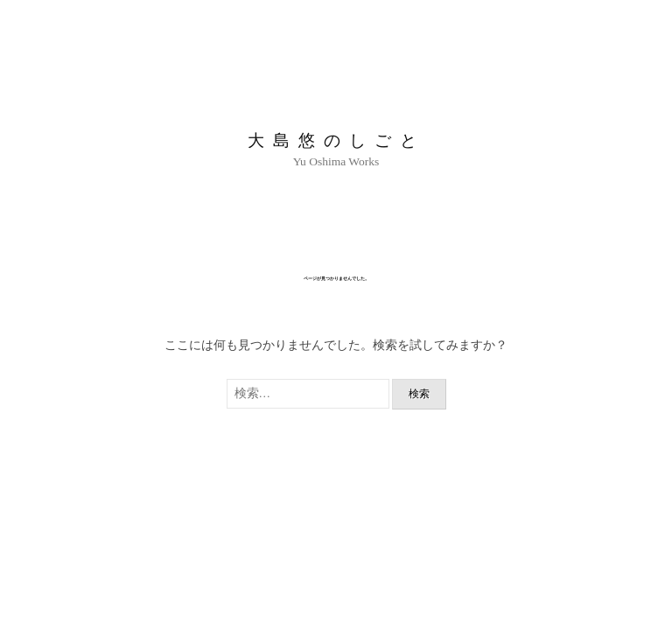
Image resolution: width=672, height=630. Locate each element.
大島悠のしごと (336, 140)
